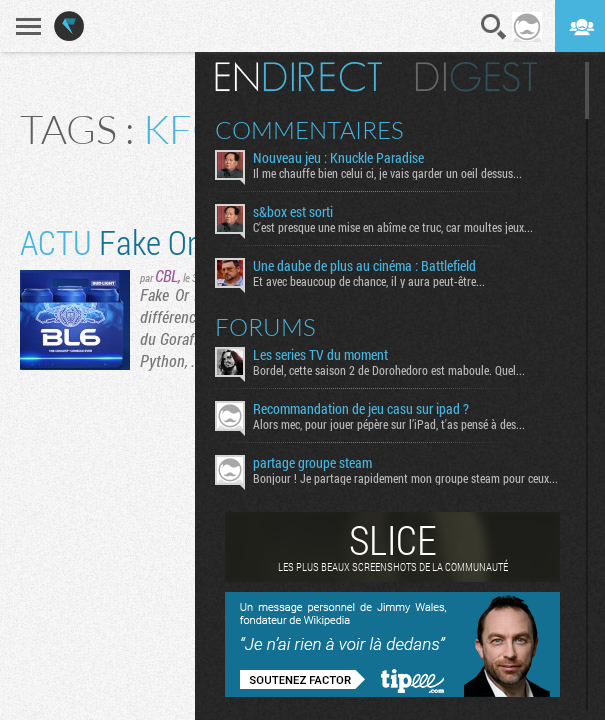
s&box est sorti (293, 212)
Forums (265, 327)
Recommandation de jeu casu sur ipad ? (361, 409)
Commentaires (309, 130)
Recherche (494, 27)
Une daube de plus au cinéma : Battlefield (364, 266)
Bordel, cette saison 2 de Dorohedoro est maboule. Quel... (389, 370)
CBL (166, 275)
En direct (298, 77)
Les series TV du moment (320, 355)
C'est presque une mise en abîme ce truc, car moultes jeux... (393, 227)
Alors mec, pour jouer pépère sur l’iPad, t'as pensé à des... (389, 424)
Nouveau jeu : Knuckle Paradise (338, 158)
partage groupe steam (312, 463)
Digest (476, 77)
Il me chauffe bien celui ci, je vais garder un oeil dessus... (387, 173)
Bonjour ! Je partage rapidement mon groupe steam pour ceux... (405, 478)
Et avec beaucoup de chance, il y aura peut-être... (369, 281)
